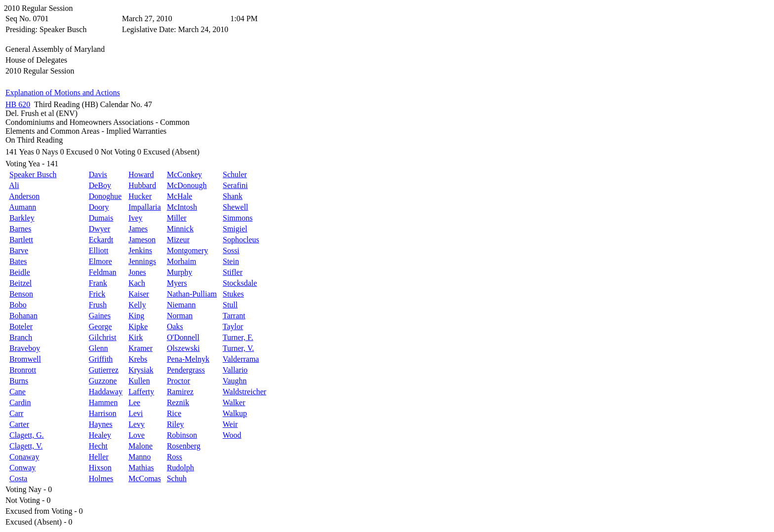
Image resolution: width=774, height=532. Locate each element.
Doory (99, 207)
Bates (18, 261)
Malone (140, 446)
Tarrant (234, 316)
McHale (180, 196)
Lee (134, 402)
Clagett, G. (27, 435)
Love (136, 435)
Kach (137, 283)
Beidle (20, 272)
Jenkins (140, 250)
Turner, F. (238, 337)
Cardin (20, 402)
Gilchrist (103, 337)
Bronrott (23, 370)
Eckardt (101, 240)
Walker (234, 402)
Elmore (100, 261)
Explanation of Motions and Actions (63, 93)
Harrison (103, 413)
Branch (21, 337)
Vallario (235, 370)
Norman (180, 316)
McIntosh (182, 207)
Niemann (181, 305)
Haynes (101, 424)
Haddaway (106, 392)
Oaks (175, 326)
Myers (177, 283)
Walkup (235, 413)
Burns (19, 381)
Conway (22, 468)
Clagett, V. (26, 446)
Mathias (141, 468)
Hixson (100, 468)
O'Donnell (183, 337)
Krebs (138, 359)
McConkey (184, 174)
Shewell (235, 207)
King (136, 316)
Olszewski (183, 348)
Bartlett (21, 240)
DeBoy (100, 185)
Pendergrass (186, 370)
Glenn (98, 348)
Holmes (101, 478)
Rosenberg (184, 446)
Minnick (180, 229)
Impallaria (145, 207)
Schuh (177, 478)
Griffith (101, 359)
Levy (136, 424)
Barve (19, 250)
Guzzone (103, 381)
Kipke (138, 326)
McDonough (187, 185)
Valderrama (241, 359)
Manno (139, 457)
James (138, 229)
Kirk (135, 337)
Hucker (140, 196)
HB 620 (18, 104)
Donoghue (105, 196)
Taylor (233, 326)
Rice (174, 413)
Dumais (101, 218)
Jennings (142, 261)
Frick (97, 294)
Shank (232, 196)
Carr (16, 413)
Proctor (178, 381)
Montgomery (188, 250)
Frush (98, 305)
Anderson (24, 196)
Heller (99, 457)
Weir (230, 424)
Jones (137, 272)
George (100, 326)
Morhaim (182, 261)
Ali (14, 185)
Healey (100, 435)
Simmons (237, 218)
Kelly (137, 305)
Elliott (99, 250)
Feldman (103, 272)
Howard (141, 174)
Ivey (135, 218)
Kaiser (139, 294)
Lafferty (141, 392)
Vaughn (235, 381)
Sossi (231, 250)
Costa (18, 478)
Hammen (103, 402)
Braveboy (25, 348)
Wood (232, 435)
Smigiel (235, 229)
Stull (230, 305)
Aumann (22, 207)
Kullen (139, 381)
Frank (98, 283)
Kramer (140, 348)
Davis (98, 174)
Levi (135, 413)
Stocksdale (240, 283)
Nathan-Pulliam (192, 294)
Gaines (100, 316)
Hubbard (142, 185)
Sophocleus (241, 240)
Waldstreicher (244, 392)
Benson (21, 294)
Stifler (232, 272)
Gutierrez (104, 370)
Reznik (178, 402)
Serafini (235, 185)
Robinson (182, 435)
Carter (19, 424)
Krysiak (141, 370)
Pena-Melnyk (188, 359)
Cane (18, 392)
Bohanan (23, 316)
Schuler (235, 174)
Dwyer (100, 229)
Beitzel (20, 283)
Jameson (142, 240)
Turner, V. (238, 348)
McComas (145, 478)
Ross (174, 457)
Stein (231, 261)
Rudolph (180, 468)
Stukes (233, 294)
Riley (175, 424)
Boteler (21, 326)
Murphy (180, 272)
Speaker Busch (33, 174)
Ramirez (180, 392)
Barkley (22, 218)
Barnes (20, 229)
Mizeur (178, 240)
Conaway (24, 457)
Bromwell (25, 359)
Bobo (18, 305)
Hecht (98, 446)
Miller (177, 218)
